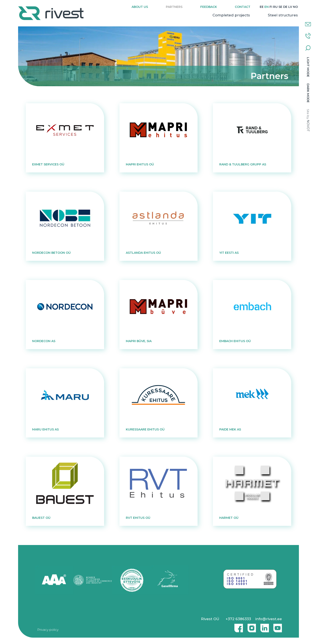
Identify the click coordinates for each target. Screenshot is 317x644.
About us (140, 7)
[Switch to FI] (271, 7)
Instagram (251, 626)
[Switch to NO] (295, 7)
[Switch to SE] (280, 7)
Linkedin (264, 626)
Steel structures (283, 15)
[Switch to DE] (285, 7)
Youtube (278, 626)
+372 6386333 (238, 619)
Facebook (238, 626)
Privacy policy (48, 630)
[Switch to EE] (262, 7)
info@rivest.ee (269, 619)
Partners (174, 7)
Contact (243, 7)
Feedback (209, 7)
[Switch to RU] (275, 7)
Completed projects (231, 15)
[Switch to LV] (290, 7)
